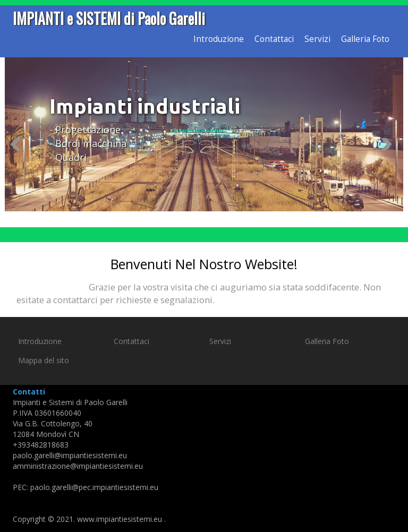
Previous (19, 144)
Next (389, 144)
